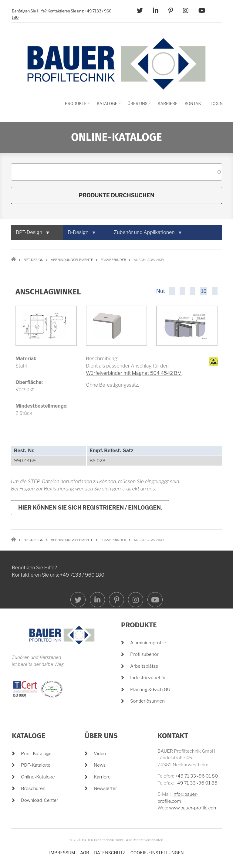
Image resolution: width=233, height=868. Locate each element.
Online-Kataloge (38, 777)
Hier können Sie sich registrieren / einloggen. (90, 508)
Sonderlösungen (147, 701)
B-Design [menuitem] (79, 235)
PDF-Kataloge (36, 765)
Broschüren (33, 788)
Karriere (102, 777)
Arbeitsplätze (144, 666)
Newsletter (105, 788)
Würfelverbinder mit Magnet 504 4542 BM (134, 373)
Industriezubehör (148, 678)
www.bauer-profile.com (193, 808)
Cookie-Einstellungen (157, 853)
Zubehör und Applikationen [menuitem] (146, 235)
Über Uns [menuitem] (138, 106)
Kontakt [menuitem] (194, 103)
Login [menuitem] (217, 103)
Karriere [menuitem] (168, 103)
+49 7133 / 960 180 (82, 625)
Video (100, 754)
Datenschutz (110, 853)
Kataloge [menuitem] (108, 106)
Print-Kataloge (36, 754)
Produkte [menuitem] (77, 106)
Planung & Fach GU (150, 690)
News (100, 765)
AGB (85, 853)
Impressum (62, 853)
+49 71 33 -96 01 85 (196, 783)
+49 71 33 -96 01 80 (196, 776)
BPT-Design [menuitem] (30, 235)
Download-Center (40, 800)
